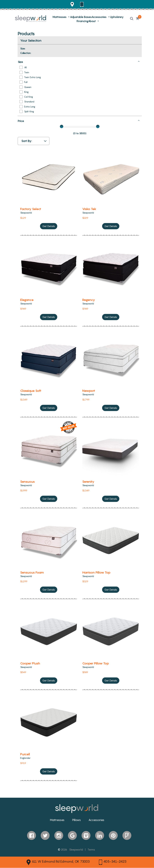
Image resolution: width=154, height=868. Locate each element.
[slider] (62, 126)
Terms (91, 850)
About (92, 21)
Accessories (99, 17)
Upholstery (117, 17)
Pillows (76, 820)
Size (79, 62)
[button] (132, 19)
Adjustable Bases (81, 17)
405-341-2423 (113, 862)
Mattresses (59, 17)
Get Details (49, 227)
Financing (82, 21)
